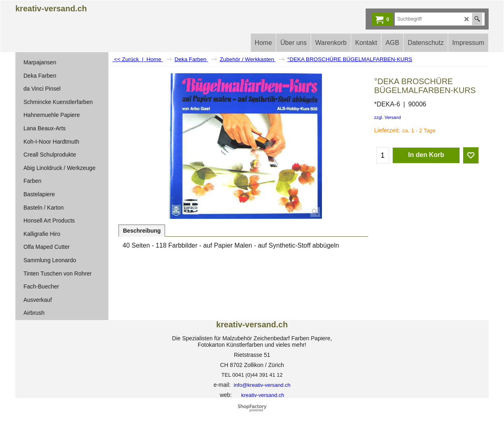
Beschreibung (142, 231)
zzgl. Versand (388, 117)
